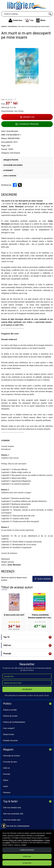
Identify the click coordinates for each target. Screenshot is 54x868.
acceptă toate (27, 863)
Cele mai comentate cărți (13, 814)
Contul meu (15, 20)
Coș (29, 20)
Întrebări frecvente (10, 741)
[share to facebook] (15, 185)
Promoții (7, 774)
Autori (6, 786)
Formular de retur (10, 762)
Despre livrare (9, 734)
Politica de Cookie (10, 716)
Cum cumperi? (9, 728)
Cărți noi (6, 768)
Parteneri (7, 793)
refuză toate (27, 856)
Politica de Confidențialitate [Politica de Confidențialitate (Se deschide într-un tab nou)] (33, 840)
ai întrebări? (8, 170)
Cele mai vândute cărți (12, 808)
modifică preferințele (27, 850)
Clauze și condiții (10, 710)
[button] (41, 20)
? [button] (15, 100)
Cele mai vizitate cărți (12, 820)
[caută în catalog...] (24, 14)
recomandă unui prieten (13, 165)
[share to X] (20, 185)
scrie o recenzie (10, 176)
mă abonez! (27, 689)
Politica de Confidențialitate (14, 722)
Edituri (6, 780)
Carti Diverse (15, 153)
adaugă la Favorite (11, 160)
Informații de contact (11, 756)
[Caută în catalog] (50, 14)
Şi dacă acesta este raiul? (14, 615)
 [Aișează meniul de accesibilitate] (4, 826)
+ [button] (50, 637)
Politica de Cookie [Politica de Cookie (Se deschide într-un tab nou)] (15, 840)
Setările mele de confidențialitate (16, 826)
